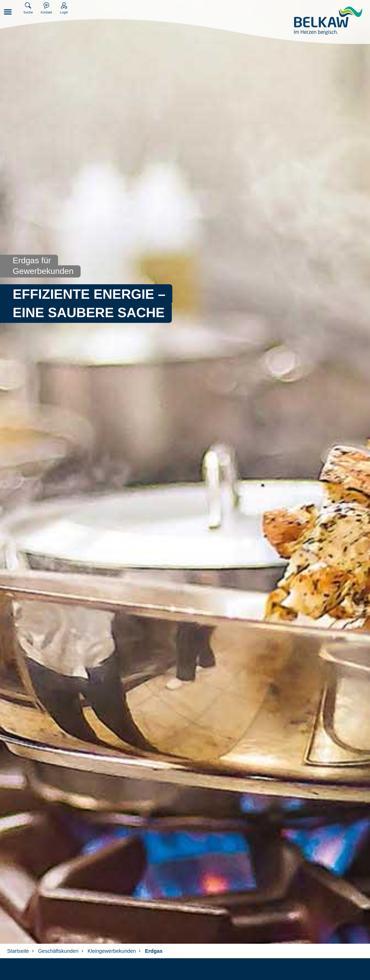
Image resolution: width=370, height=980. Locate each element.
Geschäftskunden (58, 951)
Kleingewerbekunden (112, 951)
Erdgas (154, 951)
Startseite (18, 951)
